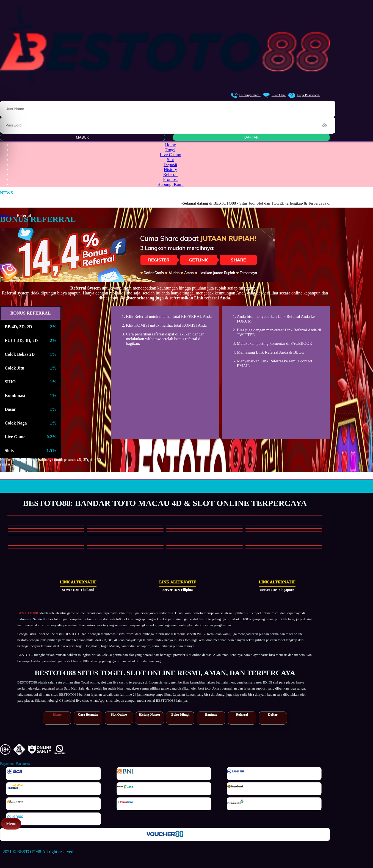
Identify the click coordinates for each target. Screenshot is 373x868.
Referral (170, 174)
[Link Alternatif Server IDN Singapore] (264, 586)
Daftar (273, 715)
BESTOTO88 (28, 613)
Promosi (170, 179)
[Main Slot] (46, 525)
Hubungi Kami (246, 95)
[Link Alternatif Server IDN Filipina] (165, 586)
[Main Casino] (46, 545)
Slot (170, 160)
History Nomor (150, 715)
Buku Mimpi (180, 715)
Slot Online (119, 715)
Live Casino (170, 155)
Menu (11, 824)
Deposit (170, 165)
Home (170, 145)
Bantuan (211, 715)
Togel (170, 150)
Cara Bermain (88, 715)
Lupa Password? (304, 95)
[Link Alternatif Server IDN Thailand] (65, 586)
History (170, 170)
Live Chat (275, 95)
